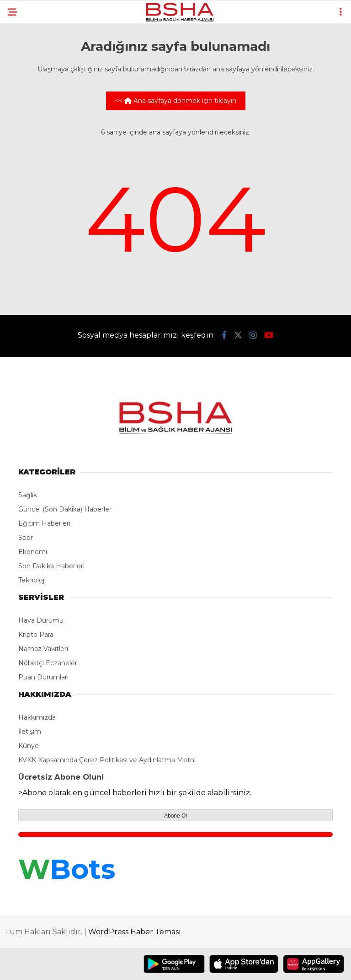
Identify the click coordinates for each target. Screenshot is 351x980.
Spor (26, 538)
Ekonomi (33, 552)
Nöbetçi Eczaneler (48, 663)
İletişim (30, 732)
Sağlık (28, 495)
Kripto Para (36, 635)
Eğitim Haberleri (44, 523)
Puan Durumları (43, 677)
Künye (29, 746)
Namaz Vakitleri (43, 649)
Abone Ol (175, 816)
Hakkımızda (37, 717)
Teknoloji (32, 580)
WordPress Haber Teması (135, 932)
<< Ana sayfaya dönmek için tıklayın (176, 101)
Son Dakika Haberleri (51, 566)
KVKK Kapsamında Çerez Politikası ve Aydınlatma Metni (107, 760)
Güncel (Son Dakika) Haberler (65, 509)
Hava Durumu (41, 620)
